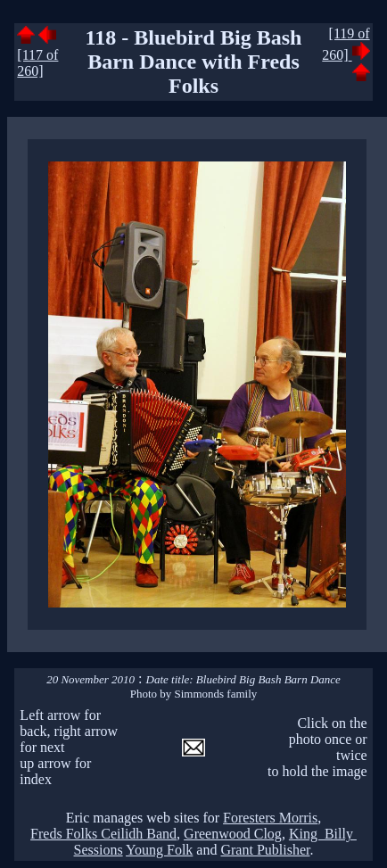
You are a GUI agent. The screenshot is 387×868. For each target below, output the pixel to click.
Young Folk (159, 850)
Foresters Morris (270, 818)
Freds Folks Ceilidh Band (103, 834)
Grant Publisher (265, 850)
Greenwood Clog (233, 834)
